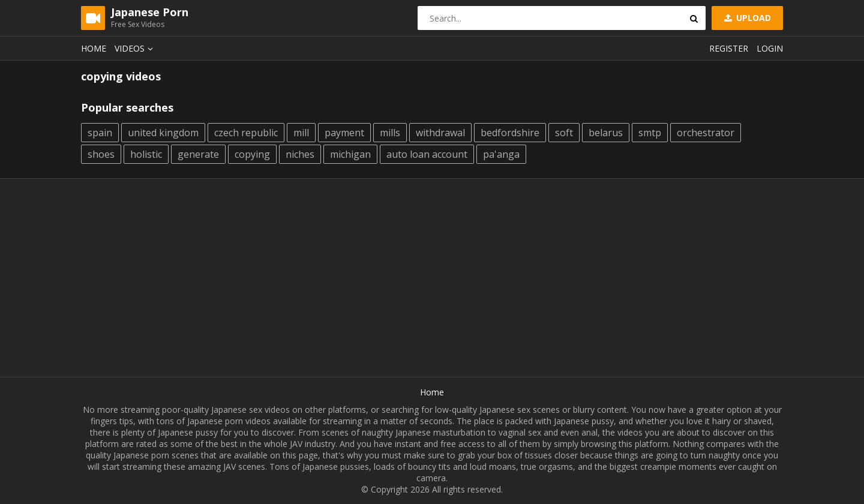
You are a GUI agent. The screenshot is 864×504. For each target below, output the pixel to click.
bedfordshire (510, 133)
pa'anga (501, 154)
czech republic (246, 133)
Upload (746, 18)
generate (198, 154)
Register (729, 48)
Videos (136, 48)
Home (94, 48)
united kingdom (163, 133)
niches (300, 154)
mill (301, 133)
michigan (350, 154)
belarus (606, 133)
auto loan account (427, 154)
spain (100, 133)
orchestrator (706, 133)
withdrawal (440, 133)
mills (390, 133)
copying (252, 154)
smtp (650, 133)
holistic (146, 154)
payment (344, 133)
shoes (101, 154)
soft (564, 133)
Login (770, 48)
